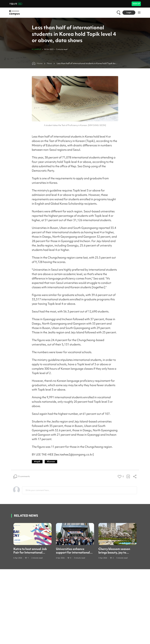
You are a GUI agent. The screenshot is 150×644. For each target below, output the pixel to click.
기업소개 (16, 4)
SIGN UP (136, 4)
